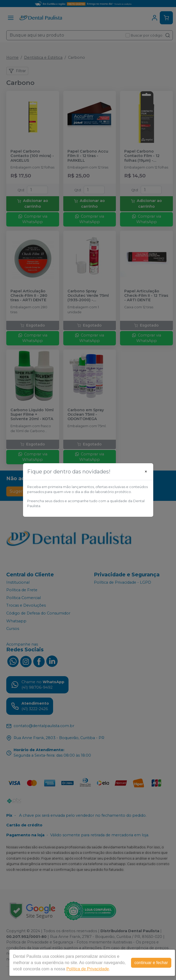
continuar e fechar (151, 963)
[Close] (146, 472)
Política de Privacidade (88, 969)
